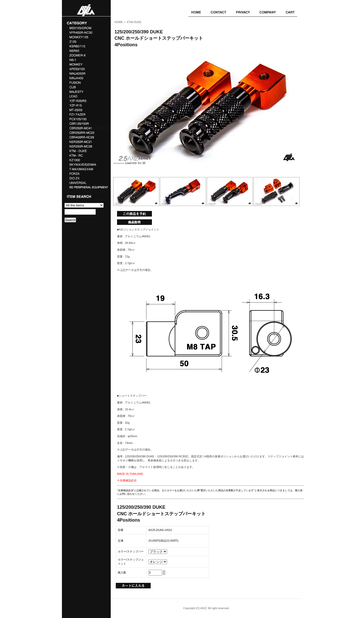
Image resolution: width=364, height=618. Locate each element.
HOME (119, 22)
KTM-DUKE (134, 22)
